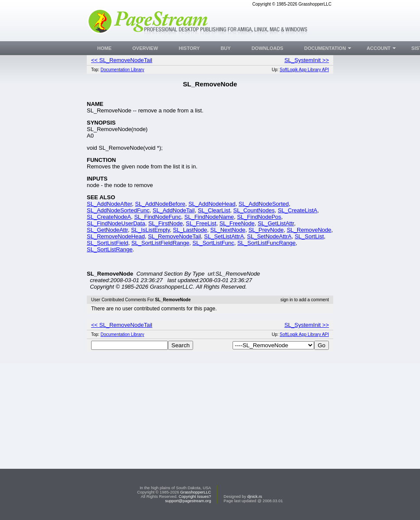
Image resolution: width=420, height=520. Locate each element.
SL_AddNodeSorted (264, 204)
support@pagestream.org (188, 501)
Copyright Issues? (195, 497)
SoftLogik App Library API (304, 70)
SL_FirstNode (166, 223)
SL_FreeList (201, 223)
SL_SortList (309, 236)
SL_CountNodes (254, 210)
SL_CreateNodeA (109, 217)
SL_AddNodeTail (174, 210)
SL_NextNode (228, 230)
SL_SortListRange (110, 249)
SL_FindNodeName (209, 217)
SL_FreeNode (237, 223)
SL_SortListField (107, 243)
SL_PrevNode (266, 230)
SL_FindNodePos (259, 217)
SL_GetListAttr (276, 223)
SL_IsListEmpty (150, 230)
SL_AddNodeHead (212, 204)
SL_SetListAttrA (224, 236)
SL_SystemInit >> (307, 60)
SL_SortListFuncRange (266, 243)
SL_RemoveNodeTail (174, 236)
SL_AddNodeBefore (160, 204)
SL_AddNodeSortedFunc (118, 210)
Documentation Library (123, 70)
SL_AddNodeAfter (109, 204)
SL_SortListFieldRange (161, 243)
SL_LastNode (190, 230)
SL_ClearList (214, 210)
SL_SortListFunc (213, 243)
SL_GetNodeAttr (107, 230)
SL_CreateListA (297, 210)
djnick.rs (255, 497)
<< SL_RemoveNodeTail (122, 60)
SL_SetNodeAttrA (269, 236)
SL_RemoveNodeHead (116, 236)
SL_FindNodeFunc (157, 217)
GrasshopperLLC (195, 492)
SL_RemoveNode (309, 230)
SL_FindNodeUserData (116, 223)
